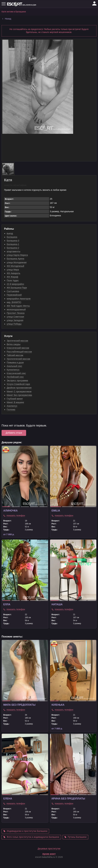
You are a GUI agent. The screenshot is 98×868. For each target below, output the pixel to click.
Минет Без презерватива (19, 395)
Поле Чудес (13, 280)
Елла (7, 604)
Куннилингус (13, 370)
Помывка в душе (15, 362)
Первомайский (14, 295)
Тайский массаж (15, 355)
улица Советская (15, 317)
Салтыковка (13, 291)
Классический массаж (18, 348)
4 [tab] (34, 507)
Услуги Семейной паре (18, 384)
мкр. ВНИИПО (14, 302)
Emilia (56, 511)
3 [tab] (25, 507)
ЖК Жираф (13, 277)
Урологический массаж (18, 359)
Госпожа (11, 410)
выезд (10, 233)
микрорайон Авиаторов (19, 299)
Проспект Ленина (16, 313)
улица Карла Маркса (17, 255)
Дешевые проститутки (49, 856)
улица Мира (13, 270)
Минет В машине (15, 402)
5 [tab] (43, 507)
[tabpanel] (25, 477)
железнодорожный (16, 309)
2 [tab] (16, 507)
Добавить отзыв (14, 433)
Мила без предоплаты (19, 705)
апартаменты (14, 251)
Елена (8, 799)
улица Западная (15, 320)
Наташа (57, 604)
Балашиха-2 (13, 248)
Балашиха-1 (13, 244)
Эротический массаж (17, 341)
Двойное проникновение (19, 388)
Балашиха (12, 237)
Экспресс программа (17, 381)
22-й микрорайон (15, 284)
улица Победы (14, 324)
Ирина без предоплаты (68, 799)
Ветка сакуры (14, 344)
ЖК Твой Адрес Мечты (18, 306)
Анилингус (12, 406)
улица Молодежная (17, 262)
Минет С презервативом (19, 391)
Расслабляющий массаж (19, 352)
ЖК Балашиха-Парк (17, 288)
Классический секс (16, 373)
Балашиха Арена (15, 259)
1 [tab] (6, 507)
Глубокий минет (15, 399)
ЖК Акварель (14, 273)
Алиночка (10, 511)
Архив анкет (49, 862)
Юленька (58, 705)
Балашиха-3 (13, 241)
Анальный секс (14, 366)
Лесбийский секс (15, 377)
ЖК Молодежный (15, 266)
